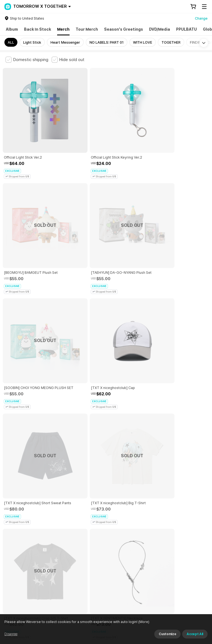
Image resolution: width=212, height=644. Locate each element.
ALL (11, 42)
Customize (167, 634)
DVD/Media (160, 29)
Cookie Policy (14, 541)
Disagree (11, 634)
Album (12, 29)
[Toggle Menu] (204, 7)
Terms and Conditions (21, 534)
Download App (193, 608)
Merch (63, 29)
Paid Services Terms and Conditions (73, 534)
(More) (143, 622)
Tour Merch (87, 29)
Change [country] (201, 18)
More (106, 496)
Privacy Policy (178, 534)
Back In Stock (38, 29)
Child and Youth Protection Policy (134, 534)
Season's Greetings (124, 29)
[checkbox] (27, 60)
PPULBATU (186, 29)
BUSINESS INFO (99, 565)
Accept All (195, 634)
